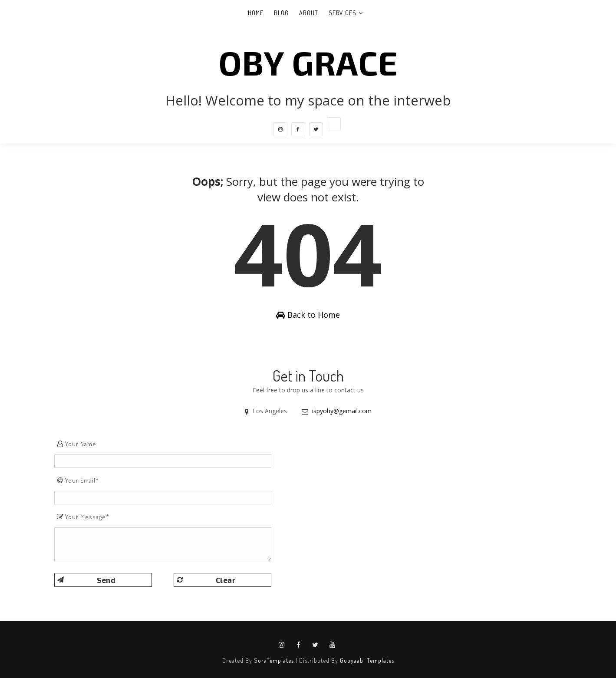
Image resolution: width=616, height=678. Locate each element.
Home (256, 13)
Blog (281, 13)
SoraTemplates (274, 660)
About (309, 13)
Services (343, 13)
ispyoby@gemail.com (342, 411)
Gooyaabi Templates (367, 660)
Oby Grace (308, 62)
